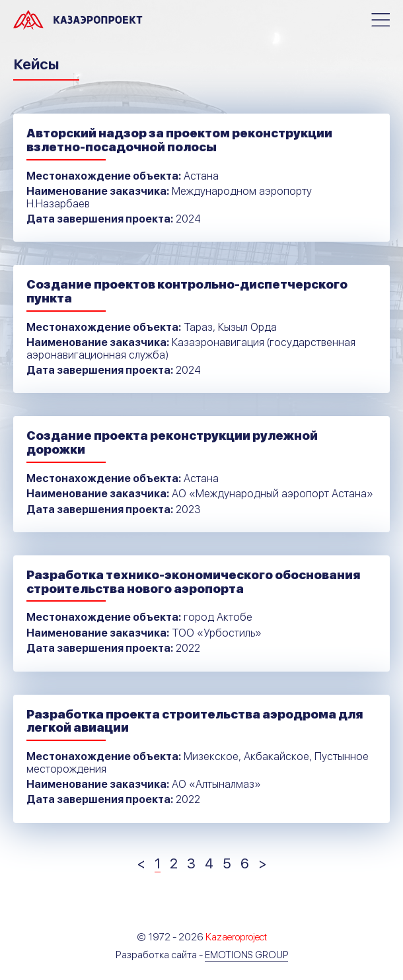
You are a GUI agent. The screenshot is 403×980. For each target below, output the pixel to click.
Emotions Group (246, 955)
